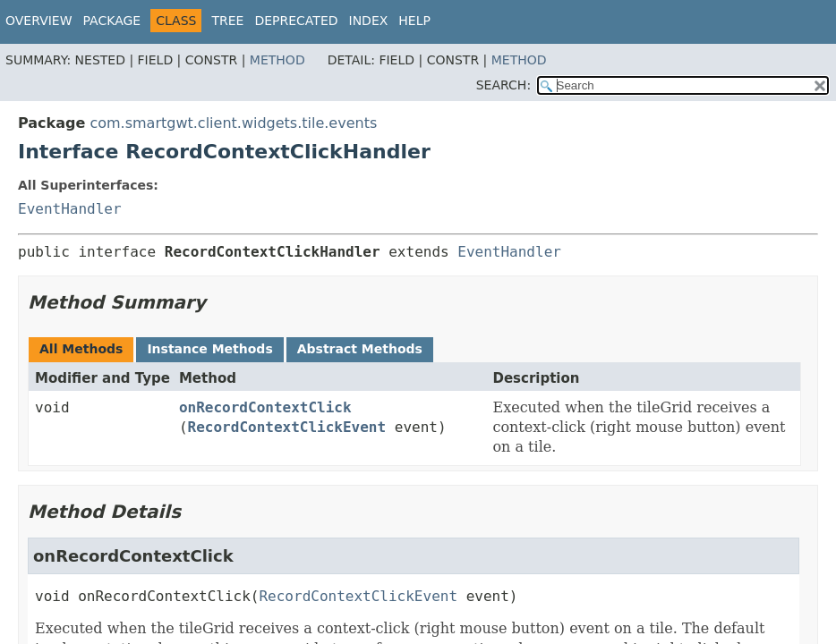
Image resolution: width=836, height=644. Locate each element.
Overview (39, 21)
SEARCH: (503, 85)
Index (369, 21)
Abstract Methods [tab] (360, 349)
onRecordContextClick (265, 407)
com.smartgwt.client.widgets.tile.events (233, 123)
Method (277, 60)
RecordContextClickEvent (287, 427)
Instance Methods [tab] (209, 349)
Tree (227, 21)
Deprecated (296, 21)
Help (414, 21)
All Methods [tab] (81, 349)
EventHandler (70, 209)
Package (112, 21)
